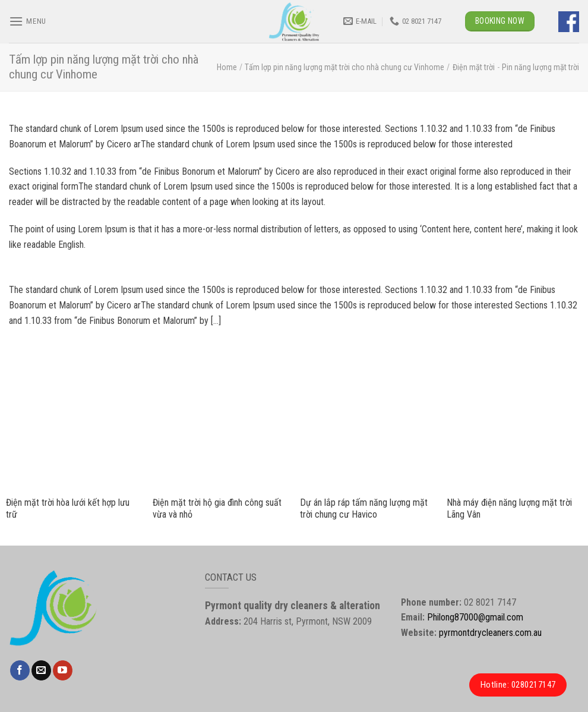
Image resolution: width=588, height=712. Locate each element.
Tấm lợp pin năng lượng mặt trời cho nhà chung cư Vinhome (344, 67)
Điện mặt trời (474, 67)
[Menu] (28, 21)
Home (227, 67)
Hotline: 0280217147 (518, 685)
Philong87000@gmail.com (475, 617)
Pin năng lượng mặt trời (540, 67)
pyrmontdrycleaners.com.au (490, 633)
